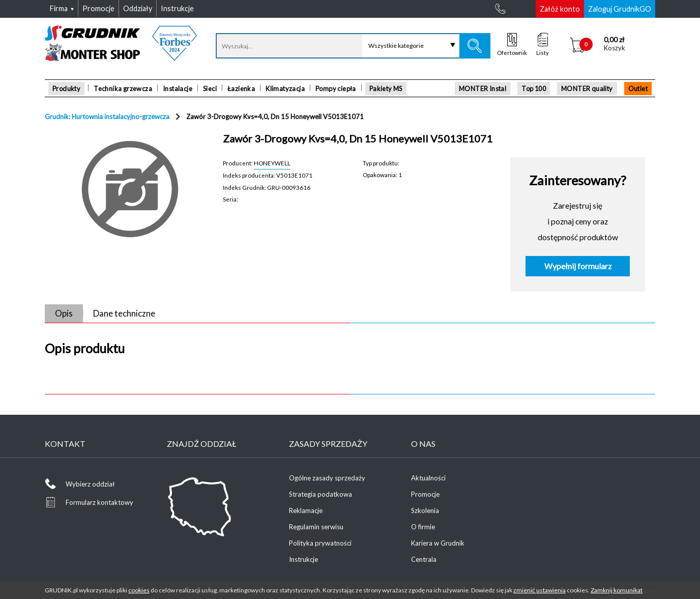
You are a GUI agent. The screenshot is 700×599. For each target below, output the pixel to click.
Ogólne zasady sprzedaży (327, 478)
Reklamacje (306, 510)
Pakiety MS (386, 89)
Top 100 (534, 89)
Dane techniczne (124, 313)
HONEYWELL (272, 163)
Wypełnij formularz (578, 266)
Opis (64, 313)
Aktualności (428, 478)
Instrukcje (303, 559)
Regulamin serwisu (316, 527)
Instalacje (178, 89)
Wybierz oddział (90, 484)
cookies (139, 590)
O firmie (423, 527)
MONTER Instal (483, 89)
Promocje (425, 494)
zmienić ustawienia (539, 590)
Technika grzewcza (123, 89)
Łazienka (241, 89)
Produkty (66, 89)
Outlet (638, 89)
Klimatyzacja (285, 89)
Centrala (424, 559)
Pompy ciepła (336, 89)
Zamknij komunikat (617, 590)
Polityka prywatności (320, 543)
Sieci (210, 89)
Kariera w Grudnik (438, 543)
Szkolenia (425, 510)
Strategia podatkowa (320, 494)
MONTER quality (587, 89)
